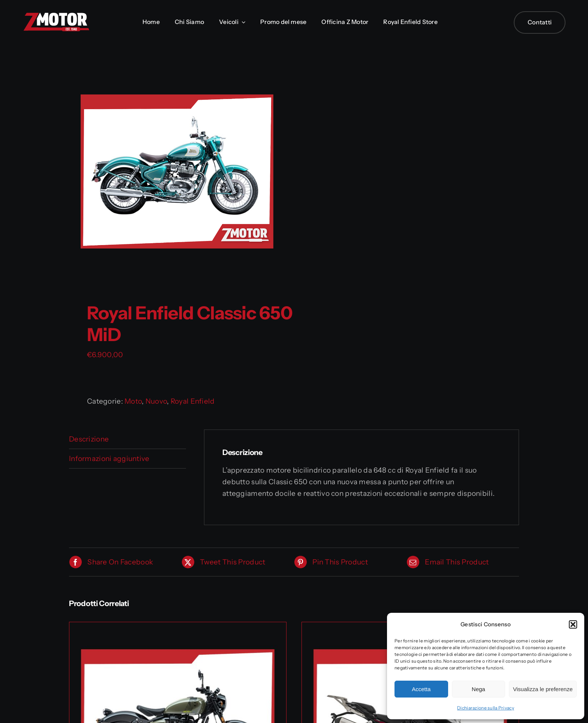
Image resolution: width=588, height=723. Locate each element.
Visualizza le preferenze (543, 689)
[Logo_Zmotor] (56, 16)
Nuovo (156, 401)
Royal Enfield (193, 401)
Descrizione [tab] (89, 439)
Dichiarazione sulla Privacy (486, 708)
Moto (133, 401)
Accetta (421, 689)
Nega (478, 689)
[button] (573, 624)
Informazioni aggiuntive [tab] (109, 459)
